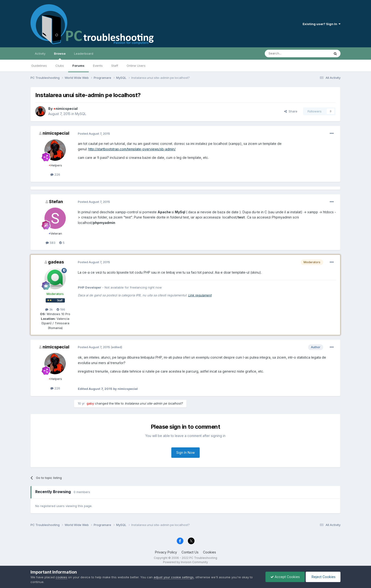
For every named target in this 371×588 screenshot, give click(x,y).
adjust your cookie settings (174, 577)
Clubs (60, 66)
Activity (40, 53)
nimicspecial (65, 109)
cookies (61, 577)
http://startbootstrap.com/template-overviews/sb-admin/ (132, 149)
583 (51, 243)
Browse (60, 56)
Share (291, 111)
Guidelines (39, 66)
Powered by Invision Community (185, 562)
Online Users (136, 66)
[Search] (285, 53)
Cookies (210, 552)
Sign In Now (185, 452)
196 (61, 309)
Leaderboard (84, 53)
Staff (115, 66)
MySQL (81, 114)
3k (49, 309)
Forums (78, 66)
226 (55, 174)
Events (98, 66)
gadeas (56, 262)
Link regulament (200, 295)
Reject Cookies (323, 577)
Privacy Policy (166, 552)
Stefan (56, 202)
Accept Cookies (285, 577)
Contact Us (190, 552)
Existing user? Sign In (322, 24)
